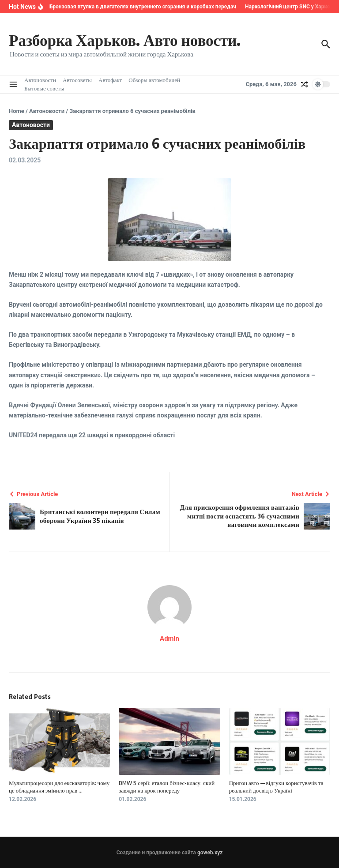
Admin (169, 639)
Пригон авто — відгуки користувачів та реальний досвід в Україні (276, 787)
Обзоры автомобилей (154, 80)
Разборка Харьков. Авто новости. (125, 40)
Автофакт (110, 80)
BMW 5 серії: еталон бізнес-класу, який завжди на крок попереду (167, 787)
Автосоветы (77, 80)
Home (17, 111)
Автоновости (40, 80)
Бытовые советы (44, 88)
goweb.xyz (210, 853)
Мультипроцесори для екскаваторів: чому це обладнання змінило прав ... (59, 787)
